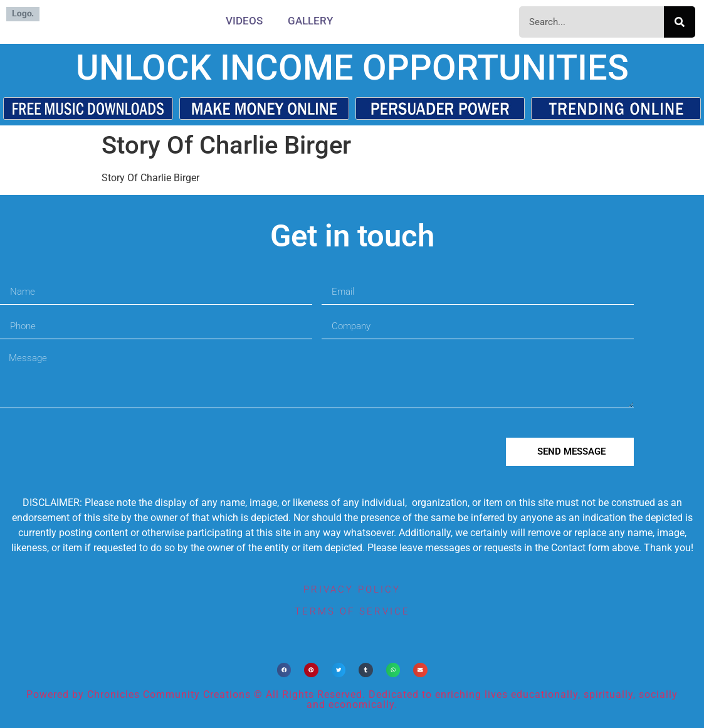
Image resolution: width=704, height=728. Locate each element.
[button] (284, 670)
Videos (244, 21)
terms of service (352, 611)
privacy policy (352, 589)
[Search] (680, 22)
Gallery (310, 21)
